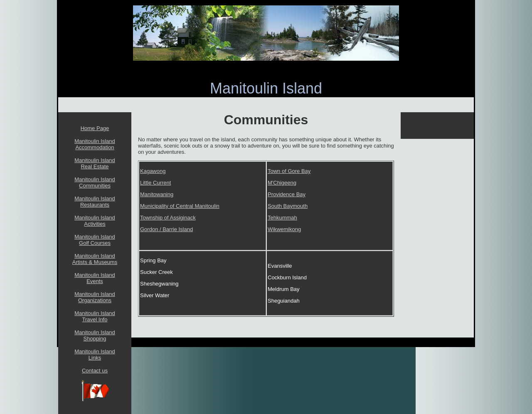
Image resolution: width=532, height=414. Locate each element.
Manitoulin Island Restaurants (95, 202)
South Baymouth (288, 206)
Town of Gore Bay (289, 171)
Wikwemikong (284, 229)
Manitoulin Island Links (95, 355)
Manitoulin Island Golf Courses (95, 240)
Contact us (95, 371)
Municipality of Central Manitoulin (180, 206)
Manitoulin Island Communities (95, 182)
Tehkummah (282, 218)
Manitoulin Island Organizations (95, 297)
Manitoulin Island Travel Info (95, 316)
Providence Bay (287, 194)
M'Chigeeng (282, 183)
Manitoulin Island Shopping (95, 335)
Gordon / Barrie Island (166, 229)
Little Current (155, 183)
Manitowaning (157, 194)
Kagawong (153, 171)
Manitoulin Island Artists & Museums (95, 259)
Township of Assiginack (168, 218)
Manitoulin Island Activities (95, 221)
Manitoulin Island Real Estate (95, 163)
